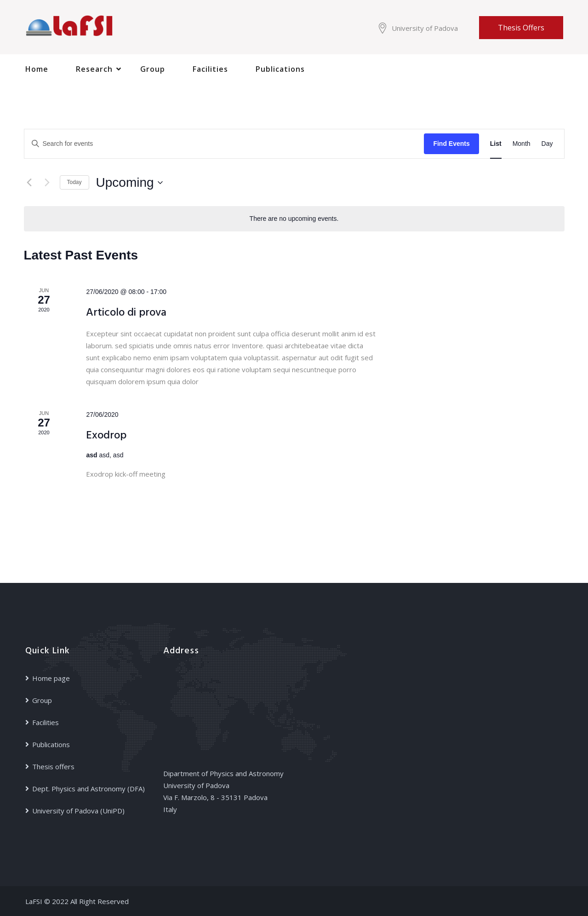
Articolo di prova (126, 313)
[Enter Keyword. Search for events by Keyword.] (224, 144)
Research (94, 69)
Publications (280, 69)
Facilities (210, 69)
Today (74, 182)
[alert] (294, 219)
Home (37, 69)
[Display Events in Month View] (522, 144)
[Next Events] (47, 183)
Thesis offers (521, 28)
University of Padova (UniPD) (78, 811)
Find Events (451, 144)
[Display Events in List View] (496, 144)
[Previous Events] (29, 183)
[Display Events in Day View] (547, 144)
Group (153, 69)
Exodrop (106, 436)
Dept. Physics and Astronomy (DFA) (88, 789)
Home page (51, 678)
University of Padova (425, 28)
